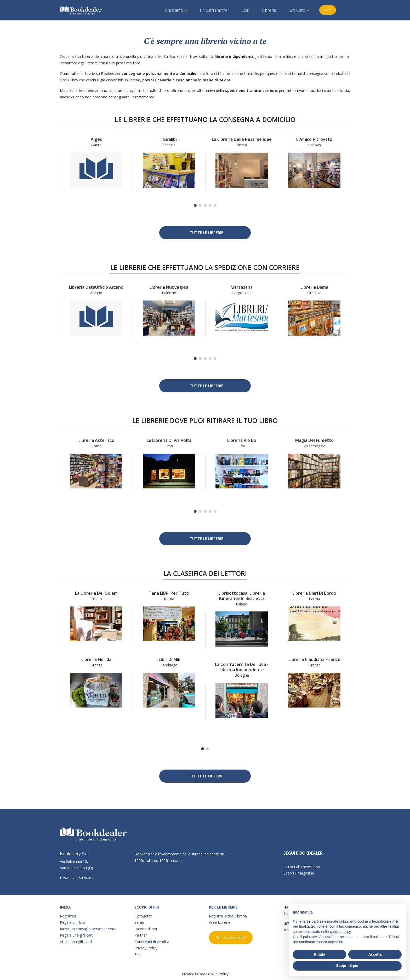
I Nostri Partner (214, 10)
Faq (138, 954)
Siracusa (314, 293)
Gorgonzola (242, 293)
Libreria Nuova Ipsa (169, 287)
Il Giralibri (169, 139)
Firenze (96, 665)
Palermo (169, 293)
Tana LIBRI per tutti (169, 593)
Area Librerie (220, 922)
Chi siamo (176, 10)
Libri (246, 10)
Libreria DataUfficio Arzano (96, 287)
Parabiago (169, 665)
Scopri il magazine (299, 873)
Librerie (269, 10)
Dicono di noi (146, 929)
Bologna (242, 675)
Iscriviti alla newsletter (302, 867)
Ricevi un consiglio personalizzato (88, 929)
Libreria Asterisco (96, 440)
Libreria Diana (314, 287)
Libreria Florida (96, 659)
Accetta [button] (375, 954)
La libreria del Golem (96, 593)
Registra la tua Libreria (228, 916)
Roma (242, 145)
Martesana (242, 287)
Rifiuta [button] (320, 954)
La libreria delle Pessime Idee (242, 139)
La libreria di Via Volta (169, 440)
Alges (96, 139)
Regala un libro (72, 922)
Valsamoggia (314, 446)
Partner (141, 935)
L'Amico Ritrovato (314, 139)
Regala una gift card (77, 935)
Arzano (96, 293)
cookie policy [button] (340, 932)
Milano (242, 604)
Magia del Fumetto (314, 440)
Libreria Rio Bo (242, 440)
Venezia (169, 145)
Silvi (242, 446)
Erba (169, 446)
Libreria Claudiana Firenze (314, 659)
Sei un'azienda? (231, 938)
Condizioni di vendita (152, 942)
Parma (314, 599)
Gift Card (299, 10)
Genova (314, 145)
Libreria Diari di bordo (314, 593)
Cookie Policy (217, 974)
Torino (96, 599)
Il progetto (143, 916)
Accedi (328, 10)
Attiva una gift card (76, 942)
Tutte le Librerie (205, 233)
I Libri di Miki (169, 659)
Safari (139, 922)
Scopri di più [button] (347, 966)
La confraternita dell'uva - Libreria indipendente (242, 667)
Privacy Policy (146, 948)
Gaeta (96, 145)
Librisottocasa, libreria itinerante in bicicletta (242, 596)
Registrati (68, 916)
